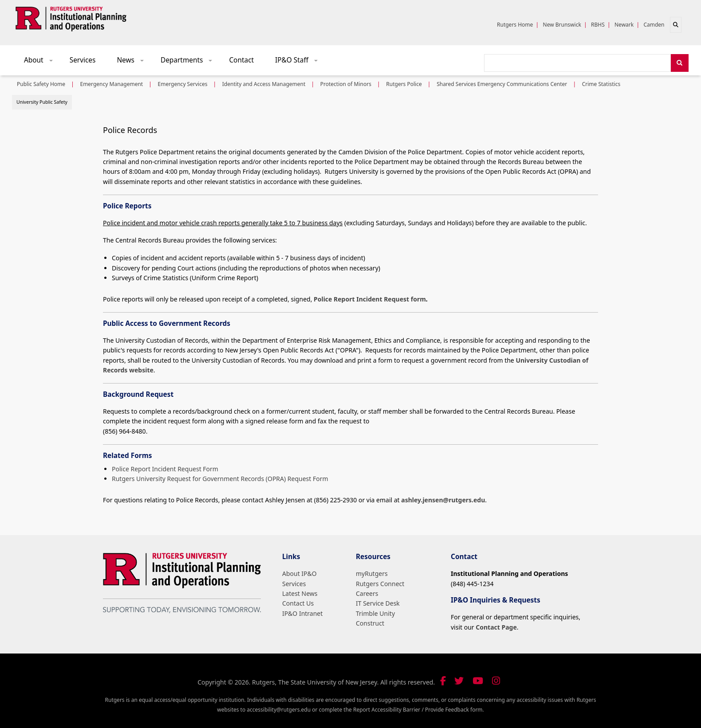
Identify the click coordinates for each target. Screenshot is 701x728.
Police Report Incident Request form (370, 299)
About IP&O (299, 573)
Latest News (300, 593)
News (133, 62)
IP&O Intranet (302, 613)
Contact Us (298, 603)
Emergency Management (111, 84)
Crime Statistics (601, 84)
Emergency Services (183, 84)
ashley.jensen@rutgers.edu (443, 500)
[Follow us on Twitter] (459, 681)
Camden (654, 25)
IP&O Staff (299, 62)
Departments (189, 62)
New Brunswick (562, 25)
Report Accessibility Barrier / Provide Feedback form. (419, 710)
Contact (241, 60)
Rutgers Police (404, 84)
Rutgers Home (515, 25)
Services (83, 60)
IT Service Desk (378, 603)
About (41, 62)
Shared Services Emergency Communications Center (502, 84)
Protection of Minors (346, 84)
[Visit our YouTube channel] (478, 681)
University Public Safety (42, 102)
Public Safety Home (41, 84)
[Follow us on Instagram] (496, 681)
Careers (367, 593)
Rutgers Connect (380, 584)
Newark (624, 25)
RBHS (598, 25)
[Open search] (676, 25)
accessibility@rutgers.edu (279, 710)
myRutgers (372, 573)
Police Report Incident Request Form (165, 469)
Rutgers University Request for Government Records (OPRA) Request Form (220, 479)
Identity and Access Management (264, 84)
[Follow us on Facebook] (443, 681)
